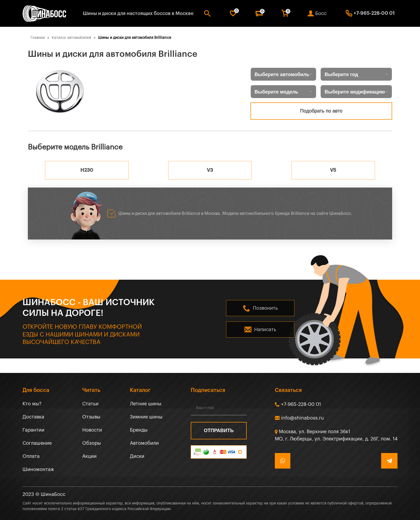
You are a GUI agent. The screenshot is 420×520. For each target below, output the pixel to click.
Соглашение (37, 443)
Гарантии (33, 430)
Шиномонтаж (38, 469)
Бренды (139, 430)
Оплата (31, 456)
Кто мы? (32, 404)
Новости (92, 430)
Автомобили (144, 443)
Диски (137, 456)
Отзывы (91, 417)
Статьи (90, 404)
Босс (321, 13)
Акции (89, 456)
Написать (265, 330)
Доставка (33, 417)
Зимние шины (146, 417)
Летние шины (146, 404)
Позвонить (265, 308)
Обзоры (92, 443)
